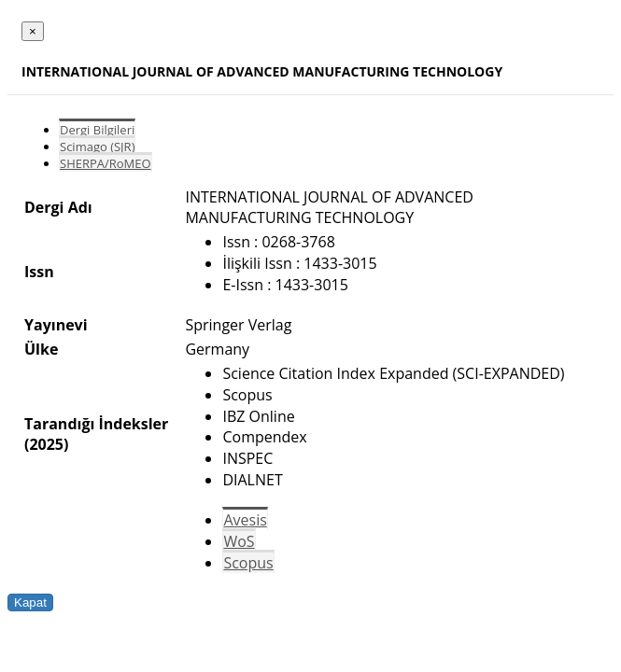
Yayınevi (56, 325)
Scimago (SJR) (97, 147)
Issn (39, 272)
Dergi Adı (58, 207)
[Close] (33, 31)
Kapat (30, 602)
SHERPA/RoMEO (106, 163)
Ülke (41, 349)
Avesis (245, 520)
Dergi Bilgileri (97, 130)
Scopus (248, 563)
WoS (239, 541)
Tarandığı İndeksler (96, 424)
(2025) (46, 444)
